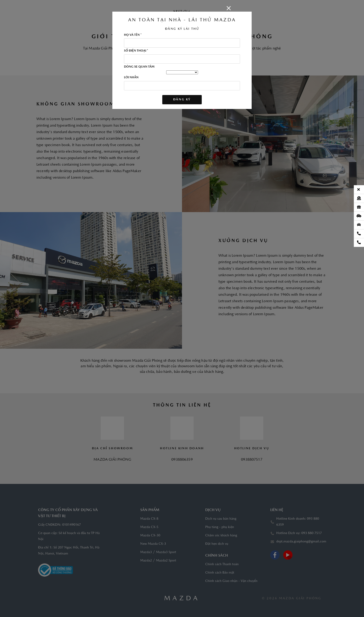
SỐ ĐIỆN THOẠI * (136, 51)
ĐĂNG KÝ (182, 100)
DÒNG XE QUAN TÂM (139, 67)
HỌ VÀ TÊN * (133, 35)
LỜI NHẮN (131, 78)
